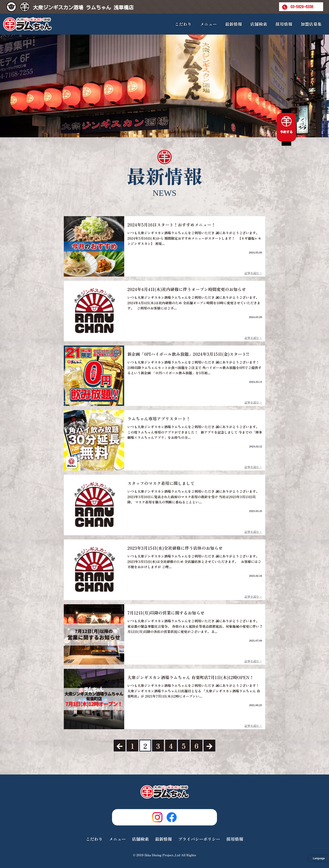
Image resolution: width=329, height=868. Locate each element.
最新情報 (234, 24)
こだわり (183, 24)
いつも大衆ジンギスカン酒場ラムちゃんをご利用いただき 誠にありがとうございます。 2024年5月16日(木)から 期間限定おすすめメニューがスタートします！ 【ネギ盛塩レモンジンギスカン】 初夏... (194, 238)
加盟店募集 (311, 24)
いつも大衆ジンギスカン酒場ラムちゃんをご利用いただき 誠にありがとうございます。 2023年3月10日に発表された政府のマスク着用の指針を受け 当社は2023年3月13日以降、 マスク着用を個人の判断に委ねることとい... (194, 497)
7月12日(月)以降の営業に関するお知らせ (166, 613)
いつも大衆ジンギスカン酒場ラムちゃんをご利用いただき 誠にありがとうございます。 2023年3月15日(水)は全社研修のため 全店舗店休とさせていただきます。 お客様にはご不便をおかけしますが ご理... (194, 561)
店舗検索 (259, 24)
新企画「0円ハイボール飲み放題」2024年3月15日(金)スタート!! (188, 354)
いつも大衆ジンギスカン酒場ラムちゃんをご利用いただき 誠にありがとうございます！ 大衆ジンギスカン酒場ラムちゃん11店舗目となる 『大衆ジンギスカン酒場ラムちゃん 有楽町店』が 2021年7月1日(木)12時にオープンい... (194, 691)
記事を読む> (253, 273)
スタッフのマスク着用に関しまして (161, 483)
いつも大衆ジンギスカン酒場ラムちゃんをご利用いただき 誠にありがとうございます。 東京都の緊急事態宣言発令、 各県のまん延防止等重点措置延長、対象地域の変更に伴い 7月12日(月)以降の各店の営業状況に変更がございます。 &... (195, 626)
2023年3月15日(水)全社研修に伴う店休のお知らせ (175, 548)
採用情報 (284, 24)
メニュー (117, 839)
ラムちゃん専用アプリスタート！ (159, 419)
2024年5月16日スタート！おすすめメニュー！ (171, 225)
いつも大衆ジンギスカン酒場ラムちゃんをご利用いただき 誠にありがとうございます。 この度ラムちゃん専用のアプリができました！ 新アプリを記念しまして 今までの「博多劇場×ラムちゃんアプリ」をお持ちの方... (195, 432)
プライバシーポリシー (199, 839)
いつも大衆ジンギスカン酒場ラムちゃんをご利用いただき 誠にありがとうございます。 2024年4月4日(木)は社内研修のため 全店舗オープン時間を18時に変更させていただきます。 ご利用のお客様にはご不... (194, 303)
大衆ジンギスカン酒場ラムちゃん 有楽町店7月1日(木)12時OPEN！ (191, 677)
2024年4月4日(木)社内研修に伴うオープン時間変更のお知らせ (187, 289)
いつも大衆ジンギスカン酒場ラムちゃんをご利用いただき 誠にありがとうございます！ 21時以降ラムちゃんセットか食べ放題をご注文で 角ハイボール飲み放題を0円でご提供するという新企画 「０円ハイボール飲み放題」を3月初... (194, 367)
